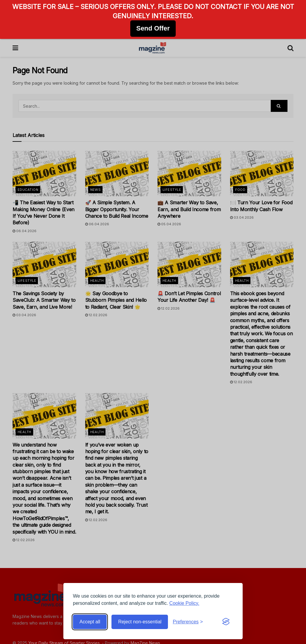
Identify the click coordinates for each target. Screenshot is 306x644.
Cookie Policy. (184, 603)
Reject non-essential (140, 622)
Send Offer (153, 28)
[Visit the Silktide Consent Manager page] (226, 622)
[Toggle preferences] (188, 622)
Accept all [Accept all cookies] (90, 622)
